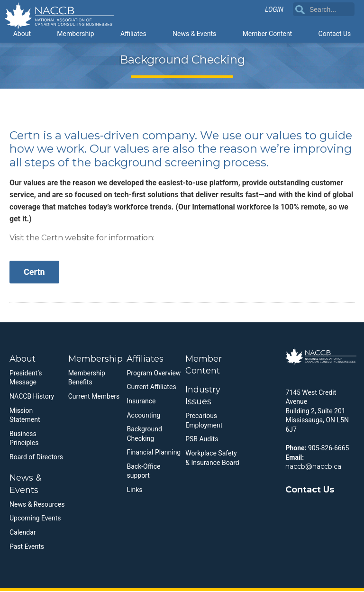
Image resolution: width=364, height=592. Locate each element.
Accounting (143, 416)
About (22, 34)
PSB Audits (202, 440)
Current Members (94, 397)
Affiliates (133, 34)
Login (274, 10)
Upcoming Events (35, 519)
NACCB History (32, 397)
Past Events (27, 547)
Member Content (268, 34)
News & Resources (37, 505)
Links (134, 491)
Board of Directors (36, 458)
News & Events (194, 34)
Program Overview (154, 374)
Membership (75, 34)
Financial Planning (154, 453)
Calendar (23, 533)
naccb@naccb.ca (313, 467)
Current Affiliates (151, 388)
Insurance (141, 402)
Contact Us (335, 34)
